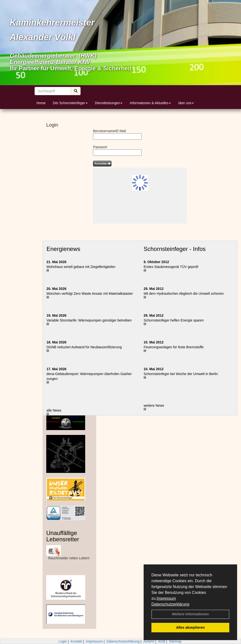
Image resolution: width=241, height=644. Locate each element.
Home (41, 103)
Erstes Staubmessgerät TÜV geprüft (171, 267)
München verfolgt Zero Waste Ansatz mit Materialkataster (90, 294)
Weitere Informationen (190, 614)
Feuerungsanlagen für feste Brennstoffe (174, 347)
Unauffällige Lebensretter (63, 536)
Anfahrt (149, 641)
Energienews (63, 249)
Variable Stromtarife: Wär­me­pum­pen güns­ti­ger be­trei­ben (89, 320)
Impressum (166, 598)
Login (63, 641)
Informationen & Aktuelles (150, 103)
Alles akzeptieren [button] (190, 627)
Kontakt (76, 641)
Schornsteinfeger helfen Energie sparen (174, 320)
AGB (162, 641)
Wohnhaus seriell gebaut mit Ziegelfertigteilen (81, 267)
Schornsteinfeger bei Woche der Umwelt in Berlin (181, 374)
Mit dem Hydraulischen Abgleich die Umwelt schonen (184, 294)
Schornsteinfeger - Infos (175, 249)
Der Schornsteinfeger (70, 103)
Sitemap (175, 641)
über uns (186, 103)
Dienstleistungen (109, 103)
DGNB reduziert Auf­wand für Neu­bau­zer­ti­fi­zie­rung (84, 347)
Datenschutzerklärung (170, 604)
